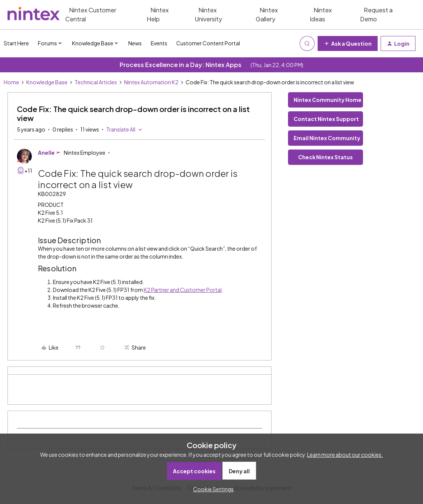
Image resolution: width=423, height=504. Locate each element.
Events (159, 43)
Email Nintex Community (327, 138)
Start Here (16, 43)
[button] (348, 43)
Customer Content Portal (208, 43)
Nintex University (208, 14)
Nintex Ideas (321, 14)
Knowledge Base (47, 82)
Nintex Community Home (328, 100)
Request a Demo (376, 14)
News (135, 43)
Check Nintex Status (325, 157)
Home (11, 82)
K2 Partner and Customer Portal (183, 290)
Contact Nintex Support (326, 119)
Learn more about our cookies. (345, 455)
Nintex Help (158, 14)
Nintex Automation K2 (151, 82)
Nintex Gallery (267, 14)
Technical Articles (96, 82)
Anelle (46, 153)
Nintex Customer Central (91, 14)
